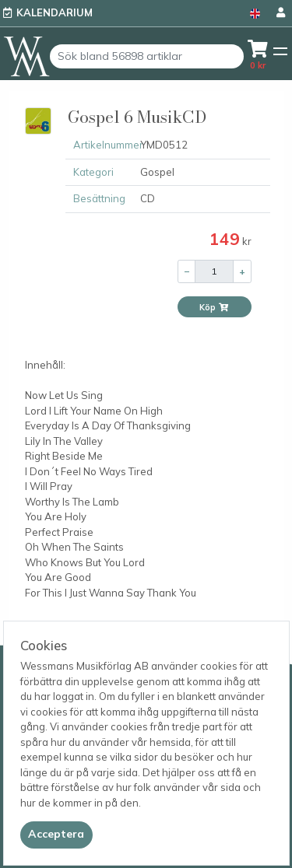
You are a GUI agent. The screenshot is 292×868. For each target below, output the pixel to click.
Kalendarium (55, 12)
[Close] (56, 835)
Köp (214, 307)
